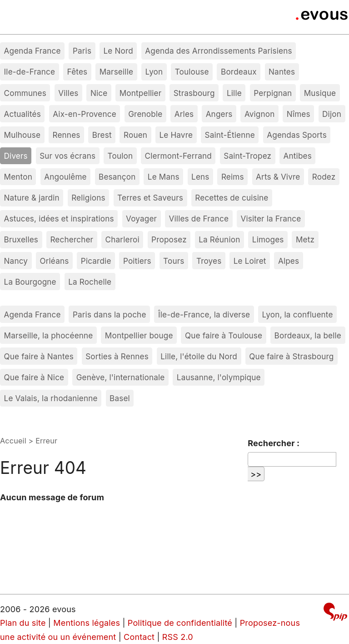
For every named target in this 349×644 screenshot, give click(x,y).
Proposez (169, 239)
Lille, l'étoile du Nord (199, 356)
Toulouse (192, 72)
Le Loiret (250, 261)
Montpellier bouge (139, 335)
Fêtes (77, 72)
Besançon (117, 177)
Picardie (96, 261)
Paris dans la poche (110, 314)
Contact (139, 637)
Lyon (154, 72)
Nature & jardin (32, 198)
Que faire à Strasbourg (291, 356)
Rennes (67, 135)
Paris (82, 51)
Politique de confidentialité (180, 623)
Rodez (324, 177)
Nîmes (299, 114)
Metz (305, 239)
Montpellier (141, 93)
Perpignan (273, 93)
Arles (184, 114)
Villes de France (199, 219)
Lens (200, 177)
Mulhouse (22, 135)
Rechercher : (274, 443)
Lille (234, 93)
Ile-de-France (30, 72)
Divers (16, 156)
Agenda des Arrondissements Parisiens (218, 51)
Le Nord (118, 51)
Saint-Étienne (229, 135)
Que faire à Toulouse (224, 335)
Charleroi (122, 239)
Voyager (141, 219)
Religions (88, 198)
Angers (219, 114)
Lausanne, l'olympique (219, 377)
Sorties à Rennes (117, 356)
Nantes (282, 72)
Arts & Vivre (278, 177)
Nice (99, 93)
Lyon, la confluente (298, 314)
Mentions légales (87, 623)
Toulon (120, 156)
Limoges (268, 239)
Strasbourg (194, 93)
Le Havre (176, 135)
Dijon (332, 114)
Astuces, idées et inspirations (59, 219)
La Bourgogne (30, 282)
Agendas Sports (297, 135)
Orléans (54, 261)
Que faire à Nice (34, 377)
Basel (120, 398)
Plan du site (23, 623)
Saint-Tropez (247, 156)
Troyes (209, 261)
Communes (25, 93)
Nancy (16, 261)
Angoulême (65, 177)
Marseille (116, 72)
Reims (233, 177)
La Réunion (219, 239)
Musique (320, 93)
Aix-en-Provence (85, 114)
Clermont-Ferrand (178, 156)
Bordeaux (239, 72)
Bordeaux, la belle (308, 335)
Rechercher (72, 239)
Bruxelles (21, 239)
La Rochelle (90, 282)
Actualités (22, 114)
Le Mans (164, 177)
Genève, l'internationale (121, 377)
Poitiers (137, 261)
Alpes (289, 261)
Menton (18, 177)
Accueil (13, 441)
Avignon (260, 114)
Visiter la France (271, 219)
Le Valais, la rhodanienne (51, 398)
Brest (102, 135)
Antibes (298, 156)
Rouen (135, 135)
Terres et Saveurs (150, 198)
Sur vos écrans (67, 156)
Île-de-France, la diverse (204, 314)
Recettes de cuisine (232, 198)
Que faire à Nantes (39, 356)
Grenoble (145, 114)
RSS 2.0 (178, 637)
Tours (174, 261)
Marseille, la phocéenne (49, 335)
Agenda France (32, 51)
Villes (68, 93)
